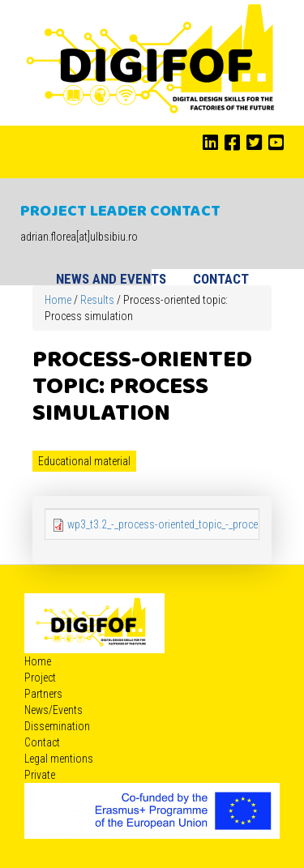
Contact (221, 279)
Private (40, 775)
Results (97, 300)
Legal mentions (59, 759)
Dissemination (57, 726)
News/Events (54, 710)
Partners (43, 694)
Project (40, 678)
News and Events (111, 279)
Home (58, 300)
